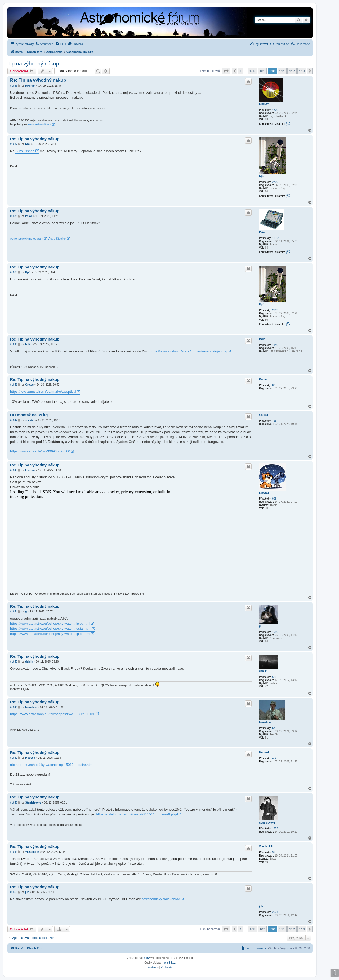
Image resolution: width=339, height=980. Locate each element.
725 (274, 421)
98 (273, 852)
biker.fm (264, 104)
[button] (226, 71)
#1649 (14, 852)
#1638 (14, 216)
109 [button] (262, 71)
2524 (275, 912)
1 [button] (241, 71)
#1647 (14, 758)
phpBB (146, 958)
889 (274, 499)
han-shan (265, 722)
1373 (275, 829)
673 (274, 728)
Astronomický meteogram (27, 239)
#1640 (14, 344)
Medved (264, 752)
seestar (264, 415)
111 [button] (282, 71)
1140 (275, 345)
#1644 (14, 612)
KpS (262, 176)
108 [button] (252, 71)
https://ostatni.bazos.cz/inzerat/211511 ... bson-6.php (136, 814)
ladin (262, 339)
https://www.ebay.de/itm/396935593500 (40, 451)
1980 (275, 632)
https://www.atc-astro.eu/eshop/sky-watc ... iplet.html (50, 623)
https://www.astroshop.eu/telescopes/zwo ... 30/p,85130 (53, 714)
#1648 (14, 803)
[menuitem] (44, 44)
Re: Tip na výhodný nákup (38, 80)
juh (261, 906)
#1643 (14, 470)
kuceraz (264, 493)
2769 (275, 182)
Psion (263, 232)
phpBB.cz (170, 963)
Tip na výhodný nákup (33, 64)
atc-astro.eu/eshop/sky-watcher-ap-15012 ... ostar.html (52, 765)
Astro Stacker (57, 239)
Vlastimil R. (266, 847)
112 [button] (292, 71)
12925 (276, 238)
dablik (263, 671)
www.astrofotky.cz (40, 124)
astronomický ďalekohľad (161, 899)
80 (273, 385)
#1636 (14, 86)
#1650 (14, 892)
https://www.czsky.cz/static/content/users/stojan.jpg (188, 351)
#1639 (14, 272)
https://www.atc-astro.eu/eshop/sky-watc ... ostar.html (51, 628)
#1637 (14, 144)
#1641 (14, 385)
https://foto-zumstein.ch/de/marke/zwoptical (43, 392)
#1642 (14, 420)
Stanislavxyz (267, 823)
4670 (275, 110)
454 (274, 758)
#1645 (14, 662)
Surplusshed (25, 151)
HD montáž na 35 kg (29, 415)
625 (274, 677)
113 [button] (302, 71)
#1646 (14, 707)
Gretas (263, 379)
